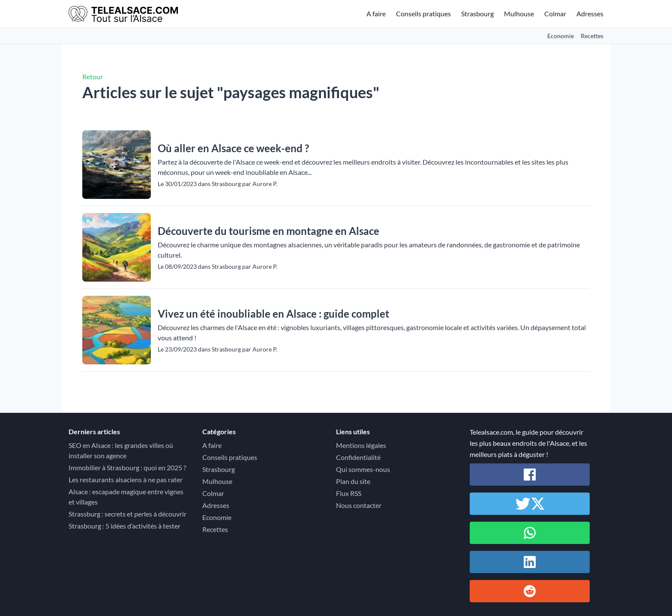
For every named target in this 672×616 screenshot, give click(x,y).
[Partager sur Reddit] (530, 591)
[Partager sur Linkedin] (530, 562)
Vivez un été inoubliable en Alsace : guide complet (273, 314)
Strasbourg (477, 14)
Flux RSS (349, 493)
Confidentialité (358, 457)
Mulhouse (519, 14)
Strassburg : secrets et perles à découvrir (127, 514)
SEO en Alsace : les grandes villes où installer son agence (121, 450)
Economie (561, 36)
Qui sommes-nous (363, 469)
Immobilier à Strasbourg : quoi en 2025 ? (127, 467)
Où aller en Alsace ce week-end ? (233, 148)
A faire (376, 14)
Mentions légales (361, 445)
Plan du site (353, 481)
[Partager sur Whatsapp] (530, 533)
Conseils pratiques (423, 14)
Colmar (555, 14)
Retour (93, 77)
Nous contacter (359, 505)
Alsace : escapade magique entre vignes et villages (126, 497)
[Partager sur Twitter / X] (530, 504)
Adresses (590, 14)
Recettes (592, 36)
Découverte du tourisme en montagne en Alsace (268, 231)
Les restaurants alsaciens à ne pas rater (126, 479)
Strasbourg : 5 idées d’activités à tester (124, 526)
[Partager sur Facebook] (530, 475)
